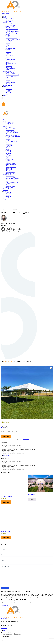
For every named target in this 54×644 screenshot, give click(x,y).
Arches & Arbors (10, 26)
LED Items (9, 52)
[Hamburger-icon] (1, 111)
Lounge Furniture (10, 56)
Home (5, 16)
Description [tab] (6, 455)
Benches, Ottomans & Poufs (13, 32)
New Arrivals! (9, 24)
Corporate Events (10, 19)
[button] (51, 368)
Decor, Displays (10, 42)
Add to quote (6, 437)
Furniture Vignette (10, 72)
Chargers (8, 35)
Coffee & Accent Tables (12, 38)
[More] (19, 229)
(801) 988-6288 (5, 14)
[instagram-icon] (4, 641)
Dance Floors (9, 41)
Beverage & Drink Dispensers (13, 33)
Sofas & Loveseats (10, 60)
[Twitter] (9, 229)
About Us (6, 88)
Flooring (8, 44)
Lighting (8, 53)
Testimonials (9, 93)
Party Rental (9, 89)
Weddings (8, 21)
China (8, 37)
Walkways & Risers (11, 69)
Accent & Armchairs (11, 25)
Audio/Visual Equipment (12, 28)
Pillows (8, 57)
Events (5, 18)
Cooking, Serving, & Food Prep (13, 39)
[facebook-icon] (4, 639)
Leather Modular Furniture (12, 79)
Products (5, 23)
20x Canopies (10, 362)
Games (8, 46)
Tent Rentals (9, 66)
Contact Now (5, 628)
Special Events (10, 20)
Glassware (9, 47)
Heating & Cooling (11, 48)
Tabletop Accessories (11, 63)
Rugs (7, 58)
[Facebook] (3, 229)
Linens (8, 55)
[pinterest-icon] (4, 642)
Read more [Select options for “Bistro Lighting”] (32, 500)
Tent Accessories (10, 65)
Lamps (8, 51)
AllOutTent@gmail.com (6, 619)
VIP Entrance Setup (11, 70)
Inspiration (6, 86)
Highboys (8, 49)
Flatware (8, 43)
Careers (8, 92)
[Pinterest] (14, 229)
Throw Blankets (10, 67)
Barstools (8, 30)
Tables (8, 62)
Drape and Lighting (8, 85)
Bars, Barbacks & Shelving (12, 29)
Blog (4, 95)
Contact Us (9, 90)
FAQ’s (8, 94)
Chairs (8, 34)
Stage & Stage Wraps (11, 61)
